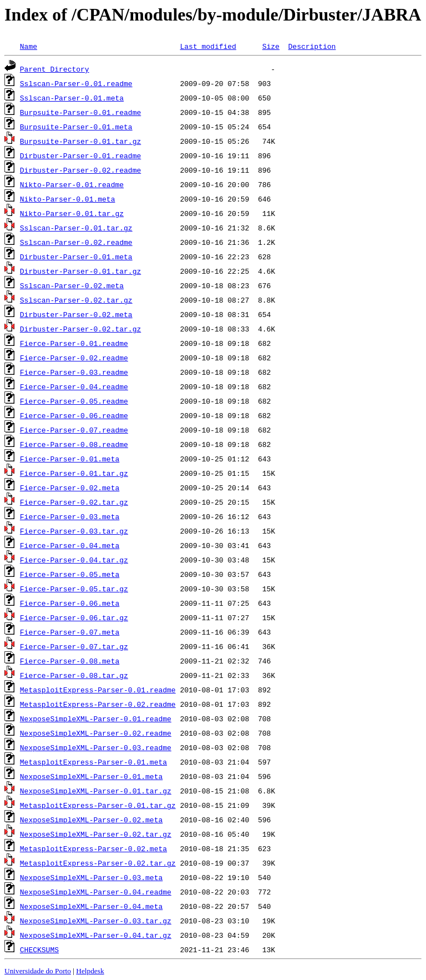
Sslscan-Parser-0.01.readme (76, 83)
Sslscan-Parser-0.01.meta (72, 98)
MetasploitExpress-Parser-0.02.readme (98, 704)
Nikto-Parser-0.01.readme (72, 184)
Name (29, 46)
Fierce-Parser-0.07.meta (70, 632)
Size (271, 46)
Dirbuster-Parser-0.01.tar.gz (80, 271)
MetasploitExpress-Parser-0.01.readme (98, 690)
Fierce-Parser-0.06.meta (70, 603)
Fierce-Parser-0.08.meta (70, 661)
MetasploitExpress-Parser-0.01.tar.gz (98, 805)
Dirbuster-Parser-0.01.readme (80, 155)
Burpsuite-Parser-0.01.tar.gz (80, 141)
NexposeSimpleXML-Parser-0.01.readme (96, 718)
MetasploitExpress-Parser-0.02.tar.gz (98, 863)
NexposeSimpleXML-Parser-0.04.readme (96, 892)
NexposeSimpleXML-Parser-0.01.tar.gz (96, 791)
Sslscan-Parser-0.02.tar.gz (76, 300)
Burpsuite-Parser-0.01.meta (76, 127)
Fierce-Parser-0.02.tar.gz (74, 502)
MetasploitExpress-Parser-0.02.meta (93, 848)
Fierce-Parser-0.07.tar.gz (74, 646)
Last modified (208, 46)
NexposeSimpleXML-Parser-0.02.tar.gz (96, 834)
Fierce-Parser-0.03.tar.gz (74, 531)
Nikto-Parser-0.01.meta (68, 199)
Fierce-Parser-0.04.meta (70, 545)
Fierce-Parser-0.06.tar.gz (74, 617)
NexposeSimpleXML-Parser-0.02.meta (91, 820)
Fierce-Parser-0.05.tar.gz (74, 589)
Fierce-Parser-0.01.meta (70, 459)
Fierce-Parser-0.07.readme (74, 430)
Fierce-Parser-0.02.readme (74, 358)
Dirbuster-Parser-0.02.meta (76, 314)
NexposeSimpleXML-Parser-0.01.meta (91, 776)
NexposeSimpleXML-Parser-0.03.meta (91, 877)
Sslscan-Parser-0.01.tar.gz (76, 228)
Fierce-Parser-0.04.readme (74, 386)
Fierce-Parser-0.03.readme (74, 372)
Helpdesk (90, 971)
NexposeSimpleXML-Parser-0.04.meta (91, 906)
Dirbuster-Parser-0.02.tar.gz (80, 329)
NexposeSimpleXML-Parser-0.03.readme (96, 747)
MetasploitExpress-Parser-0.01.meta (93, 762)
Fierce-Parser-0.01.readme (74, 343)
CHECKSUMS (39, 949)
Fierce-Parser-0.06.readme (74, 415)
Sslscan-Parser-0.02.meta (72, 285)
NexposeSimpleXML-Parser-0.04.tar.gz (96, 935)
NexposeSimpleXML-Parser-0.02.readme (96, 733)
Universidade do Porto (38, 971)
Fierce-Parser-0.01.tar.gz (74, 473)
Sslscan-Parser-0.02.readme (76, 242)
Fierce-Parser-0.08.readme (74, 444)
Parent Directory (55, 69)
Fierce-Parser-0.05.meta (70, 574)
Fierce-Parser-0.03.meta (70, 516)
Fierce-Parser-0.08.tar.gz (74, 675)
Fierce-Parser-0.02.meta (70, 488)
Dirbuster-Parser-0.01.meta (76, 257)
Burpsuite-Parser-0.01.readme (80, 112)
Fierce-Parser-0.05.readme (74, 401)
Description (312, 46)
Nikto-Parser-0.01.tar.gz (72, 213)
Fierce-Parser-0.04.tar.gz (74, 560)
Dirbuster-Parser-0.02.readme (80, 170)
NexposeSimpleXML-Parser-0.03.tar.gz (96, 921)
